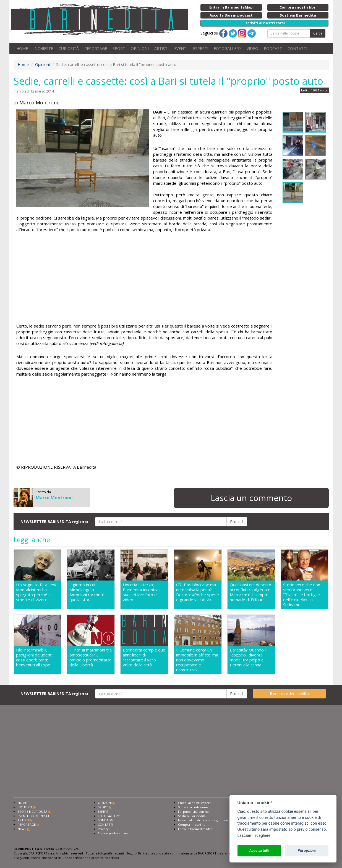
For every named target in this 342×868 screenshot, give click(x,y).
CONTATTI (297, 48)
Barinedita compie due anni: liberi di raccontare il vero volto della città (144, 657)
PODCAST (273, 48)
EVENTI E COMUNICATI (34, 816)
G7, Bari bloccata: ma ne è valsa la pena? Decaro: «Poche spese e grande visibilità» (198, 592)
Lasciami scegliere (254, 836)
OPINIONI (140, 48)
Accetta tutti (259, 850)
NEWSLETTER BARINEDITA (55, 522)
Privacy (103, 829)
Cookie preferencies (113, 833)
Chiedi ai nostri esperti (195, 803)
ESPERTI (201, 48)
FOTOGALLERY (227, 48)
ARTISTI (161, 48)
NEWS (22, 829)
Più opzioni (306, 850)
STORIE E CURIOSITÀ (32, 812)
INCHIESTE (43, 48)
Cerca (318, 33)
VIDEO (252, 48)
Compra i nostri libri (193, 825)
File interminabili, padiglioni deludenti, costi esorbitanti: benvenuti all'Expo (35, 657)
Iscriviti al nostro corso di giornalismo (206, 820)
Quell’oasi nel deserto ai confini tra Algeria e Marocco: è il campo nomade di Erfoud (250, 592)
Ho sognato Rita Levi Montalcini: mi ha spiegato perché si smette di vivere (36, 592)
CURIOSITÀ (69, 48)
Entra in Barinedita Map (195, 829)
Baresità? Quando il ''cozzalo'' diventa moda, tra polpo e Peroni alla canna (248, 657)
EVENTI (181, 48)
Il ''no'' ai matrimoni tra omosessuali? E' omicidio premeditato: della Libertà (91, 657)
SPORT (119, 48)
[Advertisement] (144, 279)
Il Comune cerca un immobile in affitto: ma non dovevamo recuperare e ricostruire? (197, 660)
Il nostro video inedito (289, 694)
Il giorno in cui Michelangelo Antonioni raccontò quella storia (87, 592)
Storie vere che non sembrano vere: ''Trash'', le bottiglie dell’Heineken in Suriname (302, 595)
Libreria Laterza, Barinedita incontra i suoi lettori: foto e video (142, 592)
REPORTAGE (96, 48)
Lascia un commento (251, 498)
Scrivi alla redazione (193, 807)
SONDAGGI (106, 820)
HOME (22, 48)
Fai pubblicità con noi (194, 812)
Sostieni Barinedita (192, 816)
